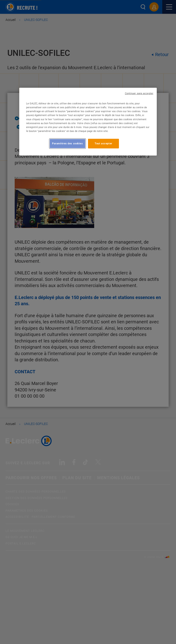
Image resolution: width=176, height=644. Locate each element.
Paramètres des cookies (67, 143)
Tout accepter (103, 143)
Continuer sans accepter (139, 93)
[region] (88, 122)
